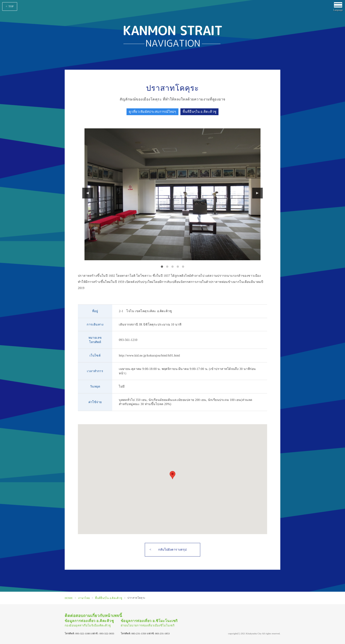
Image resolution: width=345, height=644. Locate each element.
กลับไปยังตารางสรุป (172, 550)
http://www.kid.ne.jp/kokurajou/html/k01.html (149, 356)
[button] (172, 475)
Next (257, 193)
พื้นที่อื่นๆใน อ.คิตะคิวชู (109, 598)
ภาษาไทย (84, 598)
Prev (88, 193)
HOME (69, 598)
